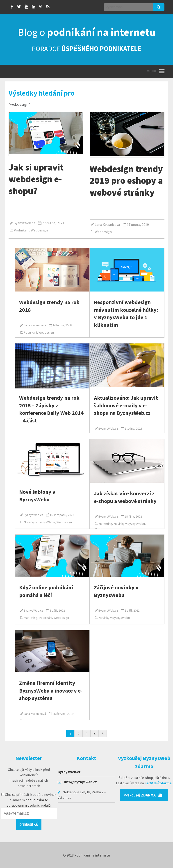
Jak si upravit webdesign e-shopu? (36, 179)
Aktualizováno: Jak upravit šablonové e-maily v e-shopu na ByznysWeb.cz (126, 405)
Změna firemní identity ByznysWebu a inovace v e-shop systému (51, 691)
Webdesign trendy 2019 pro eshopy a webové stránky (126, 181)
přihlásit (29, 824)
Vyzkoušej (143, 795)
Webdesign (39, 230)
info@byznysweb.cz (81, 782)
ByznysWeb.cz (24, 223)
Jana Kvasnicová (107, 224)
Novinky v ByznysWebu (39, 522)
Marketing (105, 524)
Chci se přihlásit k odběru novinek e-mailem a (29, 800)
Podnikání (22, 230)
